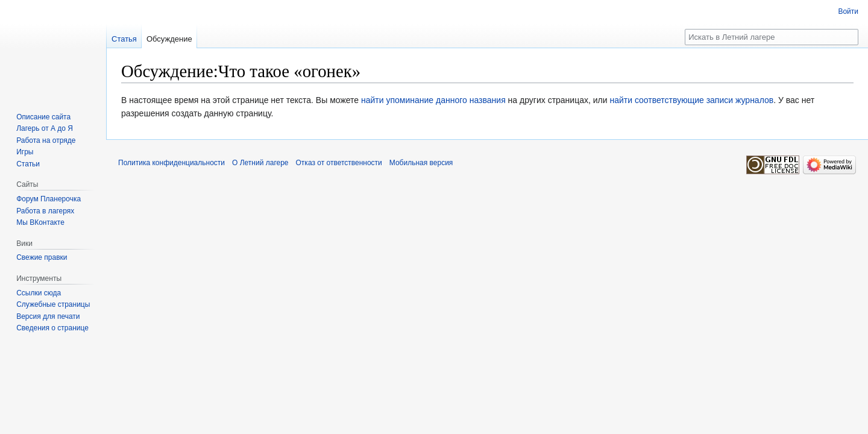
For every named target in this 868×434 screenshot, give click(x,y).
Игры (25, 152)
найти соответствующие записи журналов (691, 100)
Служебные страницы (53, 304)
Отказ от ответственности (339, 163)
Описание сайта (43, 117)
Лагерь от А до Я (45, 128)
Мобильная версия (421, 163)
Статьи (28, 164)
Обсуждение (169, 39)
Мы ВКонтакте (40, 222)
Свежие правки (42, 257)
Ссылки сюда (39, 293)
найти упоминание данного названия (433, 100)
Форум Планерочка (49, 199)
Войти (848, 11)
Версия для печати (48, 316)
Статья (124, 39)
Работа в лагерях (45, 211)
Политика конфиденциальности (171, 163)
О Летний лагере (260, 163)
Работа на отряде (46, 140)
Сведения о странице (52, 328)
